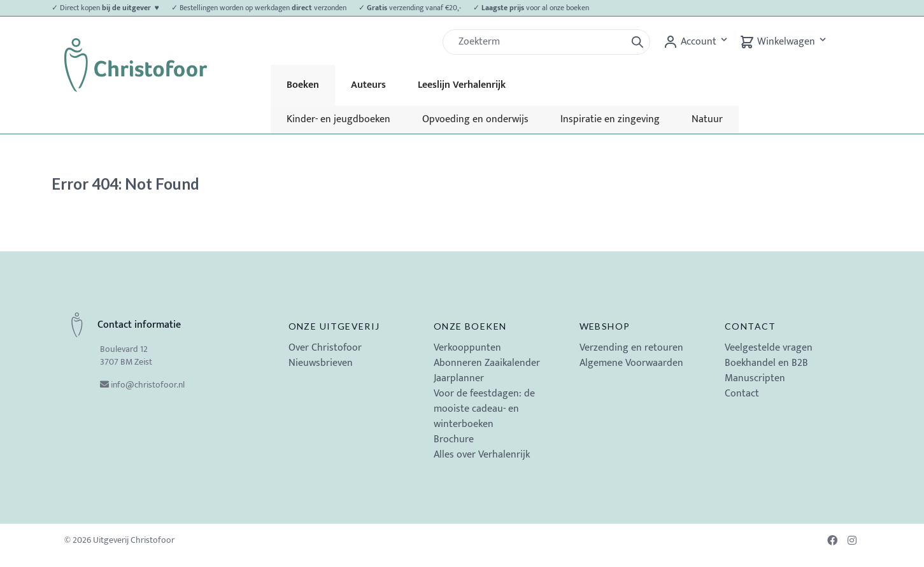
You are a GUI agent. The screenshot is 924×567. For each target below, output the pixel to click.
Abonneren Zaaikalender (487, 363)
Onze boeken (470, 326)
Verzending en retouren (631, 348)
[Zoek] (539, 42)
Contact (750, 326)
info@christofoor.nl (148, 385)
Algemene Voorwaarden (631, 363)
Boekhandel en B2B (766, 363)
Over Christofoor (325, 348)
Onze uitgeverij (334, 326)
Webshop (605, 326)
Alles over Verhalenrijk (482, 455)
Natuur (707, 119)
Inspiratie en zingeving (610, 119)
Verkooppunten (467, 348)
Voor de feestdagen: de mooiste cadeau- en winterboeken (484, 409)
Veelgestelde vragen (769, 348)
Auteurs (368, 85)
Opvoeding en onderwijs (475, 119)
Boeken (303, 85)
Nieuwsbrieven (321, 363)
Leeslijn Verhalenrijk (462, 85)
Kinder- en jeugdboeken (338, 119)
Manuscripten (755, 378)
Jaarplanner (459, 378)
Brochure (454, 439)
